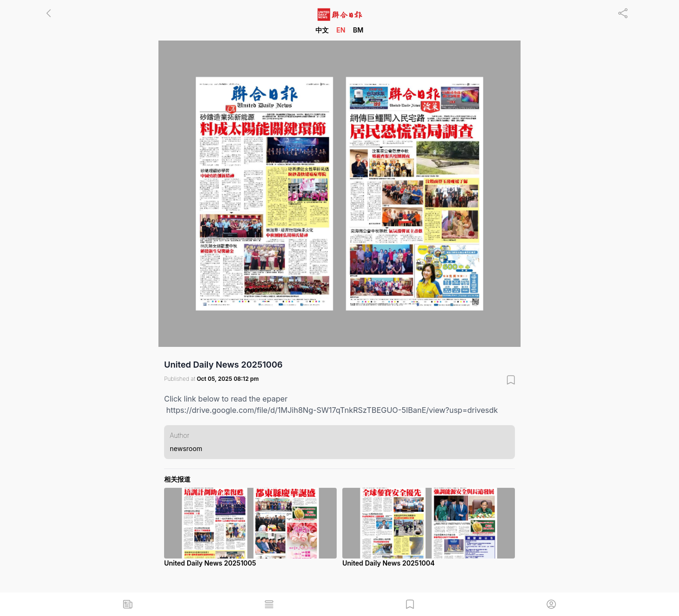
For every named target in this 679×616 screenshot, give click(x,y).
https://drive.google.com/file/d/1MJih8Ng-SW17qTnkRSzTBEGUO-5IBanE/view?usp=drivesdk (332, 410)
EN (341, 30)
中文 (322, 30)
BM (358, 30)
